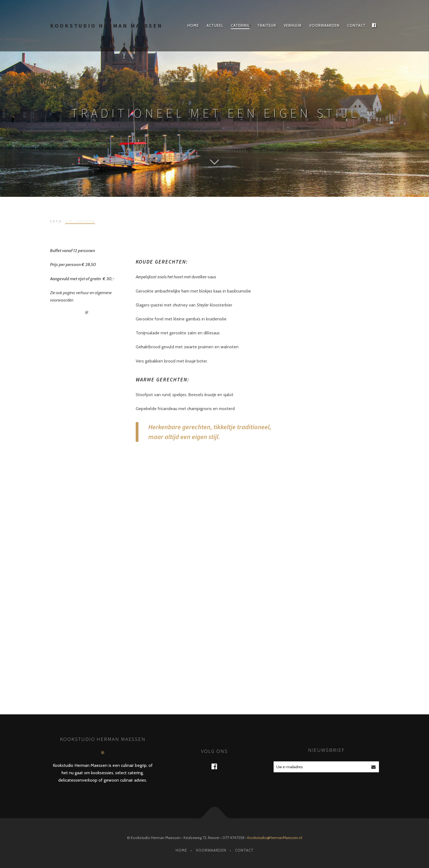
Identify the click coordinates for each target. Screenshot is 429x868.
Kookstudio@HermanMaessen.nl (275, 838)
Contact (356, 25)
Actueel (215, 25)
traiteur (267, 25)
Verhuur (293, 25)
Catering (240, 25)
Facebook (218, 766)
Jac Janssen (80, 221)
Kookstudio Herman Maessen (106, 26)
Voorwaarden (324, 25)
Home (193, 25)
